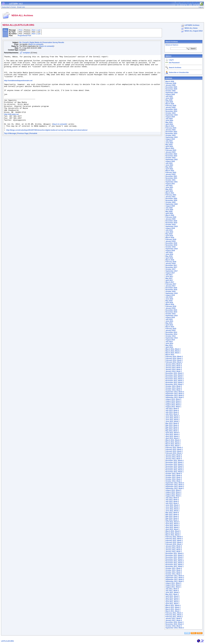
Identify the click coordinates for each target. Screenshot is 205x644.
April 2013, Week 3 (172, 436)
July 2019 (169, 230)
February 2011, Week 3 (174, 615)
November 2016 (171, 290)
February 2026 (171, 83)
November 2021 (171, 178)
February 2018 (171, 262)
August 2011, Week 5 (173, 583)
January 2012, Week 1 (174, 552)
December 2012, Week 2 (174, 464)
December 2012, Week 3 (174, 462)
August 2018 (170, 251)
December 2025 (171, 87)
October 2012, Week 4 (174, 475)
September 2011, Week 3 (175, 578)
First (21, 30)
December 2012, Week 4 (174, 461)
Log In (171, 60)
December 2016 (171, 288)
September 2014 (171, 338)
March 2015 (170, 327)
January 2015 (170, 330)
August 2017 (170, 273)
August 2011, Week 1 (173, 587)
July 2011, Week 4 (172, 589)
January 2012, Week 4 (174, 546)
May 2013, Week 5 (172, 423)
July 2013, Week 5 (172, 409)
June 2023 (169, 143)
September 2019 (171, 226)
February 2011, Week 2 (174, 617)
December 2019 (171, 221)
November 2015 (171, 312)
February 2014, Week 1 (174, 362)
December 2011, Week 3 (174, 555)
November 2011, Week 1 (174, 566)
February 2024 (171, 128)
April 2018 (169, 258)
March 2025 (170, 104)
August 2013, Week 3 (173, 403)
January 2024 (170, 130)
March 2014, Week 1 (173, 353)
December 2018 (171, 243)
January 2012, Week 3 (174, 548)
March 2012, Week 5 (173, 531)
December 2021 (171, 176)
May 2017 (169, 278)
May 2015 (169, 323)
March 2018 (170, 260)
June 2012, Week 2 (172, 509)
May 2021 (169, 189)
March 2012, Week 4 (173, 533)
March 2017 (170, 282)
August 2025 (170, 95)
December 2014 (171, 332)
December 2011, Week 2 (174, 557)
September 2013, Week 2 (175, 396)
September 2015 (171, 316)
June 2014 (169, 344)
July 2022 (169, 163)
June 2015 (169, 321)
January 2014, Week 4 (174, 366)
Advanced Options (172, 45)
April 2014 (169, 347)
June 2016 (169, 299)
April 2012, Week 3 (172, 526)
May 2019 (169, 234)
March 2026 (170, 81)
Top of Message (10, 148)
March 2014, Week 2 (173, 351)
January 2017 (170, 286)
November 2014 (171, 334)
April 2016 (169, 303)
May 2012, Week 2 (172, 518)
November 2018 (171, 245)
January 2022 (170, 174)
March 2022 (170, 171)
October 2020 (170, 202)
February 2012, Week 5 (174, 537)
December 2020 (171, 199)
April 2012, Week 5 (172, 522)
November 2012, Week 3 (174, 468)
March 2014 (170, 355)
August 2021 (170, 184)
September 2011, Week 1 (175, 581)
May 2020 (169, 212)
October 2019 (170, 225)
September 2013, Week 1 (175, 397)
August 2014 (170, 340)
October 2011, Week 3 (174, 570)
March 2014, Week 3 (173, 349)
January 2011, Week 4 (174, 620)
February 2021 (171, 195)
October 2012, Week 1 (174, 481)
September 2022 (171, 160)
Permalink (33, 148)
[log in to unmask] (36, 44)
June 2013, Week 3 (172, 418)
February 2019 (171, 239)
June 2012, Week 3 (172, 507)
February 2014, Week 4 (174, 357)
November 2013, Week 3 (174, 381)
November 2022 (171, 156)
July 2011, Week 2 (172, 591)
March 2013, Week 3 (173, 442)
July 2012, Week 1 (172, 503)
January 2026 (170, 85)
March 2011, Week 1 (173, 611)
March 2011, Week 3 (173, 607)
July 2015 (169, 319)
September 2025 (171, 93)
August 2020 (170, 206)
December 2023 (171, 132)
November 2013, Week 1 (174, 384)
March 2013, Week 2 (173, 444)
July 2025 (169, 96)
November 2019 (171, 223)
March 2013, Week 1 (173, 446)
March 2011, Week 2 (173, 609)
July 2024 (169, 119)
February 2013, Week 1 (174, 453)
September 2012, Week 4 (175, 483)
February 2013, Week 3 (174, 449)
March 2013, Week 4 (173, 440)
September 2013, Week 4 (175, 392)
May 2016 (169, 301)
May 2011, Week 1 (172, 594)
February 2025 (171, 106)
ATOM (187, 633)
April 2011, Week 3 (172, 600)
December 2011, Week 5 (174, 553)
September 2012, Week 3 (175, 485)
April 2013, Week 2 (172, 438)
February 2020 (171, 217)
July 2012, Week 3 (172, 500)
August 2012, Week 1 (173, 496)
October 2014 (170, 336)
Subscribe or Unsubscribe (179, 72)
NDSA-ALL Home (191, 28)
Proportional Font (24, 36)
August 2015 (170, 317)
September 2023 (171, 137)
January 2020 (170, 219)
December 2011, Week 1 (174, 559)
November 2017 (171, 267)
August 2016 (170, 295)
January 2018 (170, 264)
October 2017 (170, 269)
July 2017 (169, 275)
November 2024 (171, 111)
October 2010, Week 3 (174, 626)
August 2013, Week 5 (173, 399)
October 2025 (170, 91)
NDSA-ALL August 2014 (194, 31)
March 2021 (170, 193)
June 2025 (169, 98)
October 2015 (170, 314)
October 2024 (170, 113)
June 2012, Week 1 (172, 511)
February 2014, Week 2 (174, 360)
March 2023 (170, 148)
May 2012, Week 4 (172, 514)
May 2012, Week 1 (172, 520)
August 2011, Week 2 (173, 585)
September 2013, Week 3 (175, 394)
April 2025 (169, 102)
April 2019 (169, 236)
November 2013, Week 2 (174, 383)
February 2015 (171, 329)
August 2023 (170, 139)
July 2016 (169, 297)
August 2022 (170, 161)
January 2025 (170, 108)
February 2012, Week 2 (174, 542)
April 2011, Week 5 (172, 596)
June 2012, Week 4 (172, 505)
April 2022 (169, 169)
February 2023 (171, 150)
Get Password (174, 63)
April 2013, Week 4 (172, 435)
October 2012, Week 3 (174, 477)
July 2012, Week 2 (172, 501)
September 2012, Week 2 (175, 487)
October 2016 (170, 291)
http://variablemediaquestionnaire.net (18, 85)
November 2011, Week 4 (174, 561)
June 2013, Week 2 (172, 420)
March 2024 (170, 126)
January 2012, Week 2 (174, 550)
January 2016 (170, 308)
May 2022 (169, 167)
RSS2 (200, 633)
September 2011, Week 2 (175, 579)
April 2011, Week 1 (172, 604)
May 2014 (169, 345)
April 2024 (169, 124)
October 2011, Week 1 (174, 574)
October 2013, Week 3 (174, 390)
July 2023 (169, 141)
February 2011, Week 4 (174, 613)
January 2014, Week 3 (174, 368)
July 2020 (169, 208)
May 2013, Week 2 (172, 429)
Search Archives (172, 42)
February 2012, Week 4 (174, 539)
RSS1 (194, 633)
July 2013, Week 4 (172, 410)
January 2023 (170, 152)
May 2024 (169, 122)
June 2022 (169, 165)
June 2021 (169, 187)
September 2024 (171, 115)
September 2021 (171, 182)
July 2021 (169, 186)
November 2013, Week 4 (174, 379)
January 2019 (170, 241)
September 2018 (171, 249)
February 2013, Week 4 (174, 448)
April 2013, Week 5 (172, 433)
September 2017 (171, 271)
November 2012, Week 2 (174, 470)
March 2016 (170, 304)
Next (34, 30)
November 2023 (171, 134)
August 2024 (170, 117)
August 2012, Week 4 (173, 492)
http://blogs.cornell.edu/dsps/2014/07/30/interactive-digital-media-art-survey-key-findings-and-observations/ (47, 144)
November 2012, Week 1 (174, 472)
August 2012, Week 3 (173, 494)
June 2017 (169, 277)
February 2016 (171, 306)
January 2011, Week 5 (174, 619)
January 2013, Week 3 (174, 459)
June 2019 (169, 232)
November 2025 (171, 89)
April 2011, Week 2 (172, 602)
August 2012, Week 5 (173, 490)
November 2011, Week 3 (174, 563)
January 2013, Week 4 (174, 457)
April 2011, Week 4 (172, 598)
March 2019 (170, 238)
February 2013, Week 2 (174, 451)
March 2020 (170, 215)
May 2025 (169, 100)
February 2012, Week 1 (174, 544)
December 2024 (171, 109)
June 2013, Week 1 (172, 422)
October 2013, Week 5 (174, 386)
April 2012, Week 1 (172, 529)
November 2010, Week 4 (174, 624)
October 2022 (170, 158)
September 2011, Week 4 (175, 576)
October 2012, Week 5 (174, 474)
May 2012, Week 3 (172, 516)
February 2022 (171, 173)
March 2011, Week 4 (173, 606)
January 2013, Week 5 (174, 455)
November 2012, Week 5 (174, 466)
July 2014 (169, 342)
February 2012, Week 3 (174, 540)
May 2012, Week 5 (172, 513)
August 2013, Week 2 (173, 405)
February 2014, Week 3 (174, 358)
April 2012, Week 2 (172, 527)
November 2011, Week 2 (174, 565)
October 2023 (170, 135)
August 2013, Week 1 (173, 407)
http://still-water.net (11, 125)
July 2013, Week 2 (172, 414)
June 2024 (169, 121)
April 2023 (169, 147)
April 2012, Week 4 (172, 524)
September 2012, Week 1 (175, 488)
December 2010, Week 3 (174, 622)
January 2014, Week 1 (174, 371)
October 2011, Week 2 (174, 572)
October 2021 (170, 180)
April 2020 (169, 213)
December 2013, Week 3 (174, 373)
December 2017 (171, 265)
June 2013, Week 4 (172, 416)
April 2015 (169, 325)
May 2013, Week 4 (172, 425)
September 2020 (171, 204)
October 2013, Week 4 (174, 388)
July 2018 (169, 252)
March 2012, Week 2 (173, 535)
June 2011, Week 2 (172, 593)
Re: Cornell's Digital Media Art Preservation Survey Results (42, 42)
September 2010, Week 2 (175, 628)
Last (39, 30)
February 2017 (171, 284)
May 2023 (169, 145)
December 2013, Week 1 (174, 377)
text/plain (27, 53)
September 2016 (171, 293)
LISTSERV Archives (192, 25)
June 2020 (169, 210)
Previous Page (23, 148)
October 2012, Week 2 (174, 479)
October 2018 (170, 247)
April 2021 (169, 191)
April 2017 (169, 280)
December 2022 (171, 154)
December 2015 (171, 310)
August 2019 (170, 228)
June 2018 (169, 254)
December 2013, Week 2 (174, 375)
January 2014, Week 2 (174, 370)
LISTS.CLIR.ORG (7, 641)
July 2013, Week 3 (172, 412)
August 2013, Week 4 (173, 401)
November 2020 (171, 200)
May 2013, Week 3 (172, 427)
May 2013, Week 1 (172, 431)
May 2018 (169, 256)
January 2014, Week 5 (174, 364)
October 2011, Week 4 (174, 568)
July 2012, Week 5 (172, 498)
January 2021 (170, 197)
